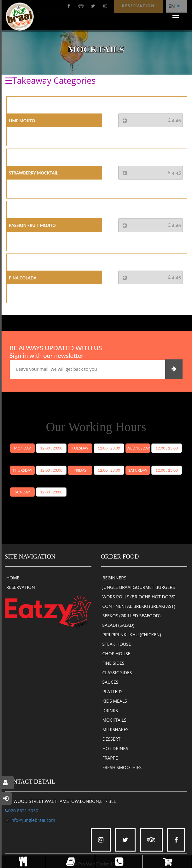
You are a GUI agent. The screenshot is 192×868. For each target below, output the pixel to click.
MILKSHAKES (116, 729)
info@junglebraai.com (30, 820)
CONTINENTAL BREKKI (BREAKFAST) (139, 606)
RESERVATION (21, 587)
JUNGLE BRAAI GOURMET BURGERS (139, 587)
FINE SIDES (113, 663)
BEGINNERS (114, 578)
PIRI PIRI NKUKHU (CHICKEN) (132, 635)
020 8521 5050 (21, 811)
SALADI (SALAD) (119, 625)
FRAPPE (110, 758)
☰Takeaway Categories (50, 80)
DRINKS (110, 710)
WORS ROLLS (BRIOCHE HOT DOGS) (139, 597)
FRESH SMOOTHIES (122, 767)
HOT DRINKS (115, 748)
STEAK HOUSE (117, 644)
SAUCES (111, 682)
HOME (13, 578)
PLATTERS (113, 691)
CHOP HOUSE (116, 654)
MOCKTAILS (114, 720)
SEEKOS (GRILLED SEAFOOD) (132, 616)
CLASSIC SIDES (117, 672)
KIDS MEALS (115, 701)
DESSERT (111, 739)
